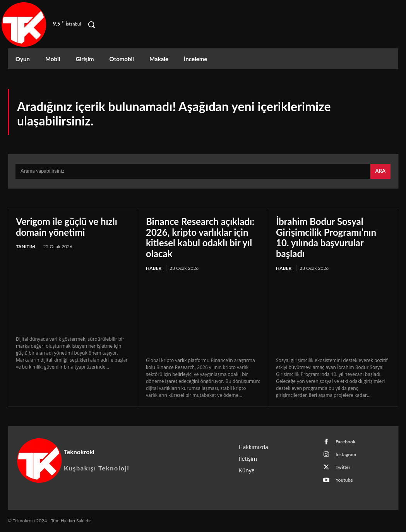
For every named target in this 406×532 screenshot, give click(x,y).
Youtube (344, 480)
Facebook (345, 442)
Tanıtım (26, 246)
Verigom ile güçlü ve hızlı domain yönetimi (67, 227)
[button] (91, 24)
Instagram (346, 454)
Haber (154, 268)
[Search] (380, 172)
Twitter (343, 467)
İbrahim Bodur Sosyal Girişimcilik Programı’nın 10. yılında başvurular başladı (326, 237)
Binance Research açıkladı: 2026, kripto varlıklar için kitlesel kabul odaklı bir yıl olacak (200, 237)
